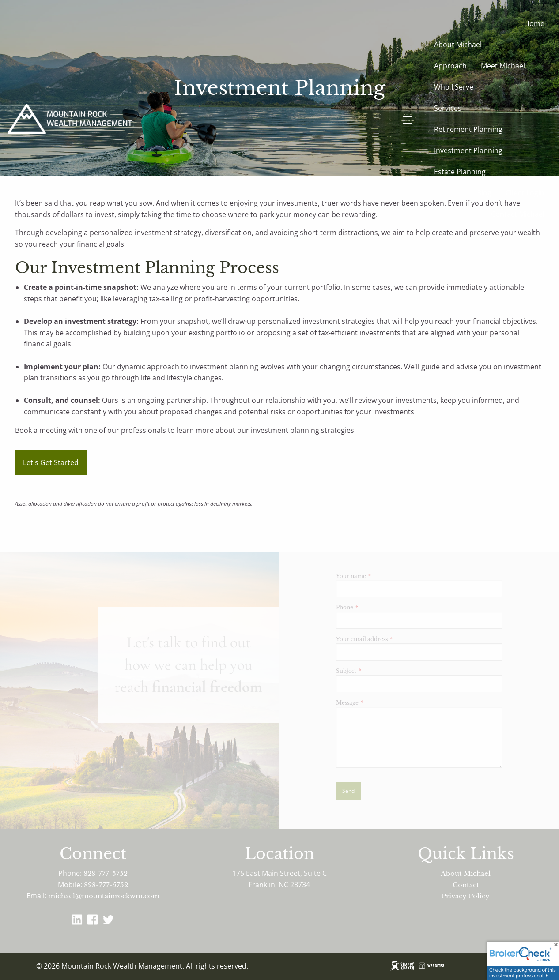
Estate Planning (460, 172)
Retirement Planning (468, 129)
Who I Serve (454, 87)
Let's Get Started (51, 462)
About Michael (458, 45)
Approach (450, 66)
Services (448, 108)
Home (534, 23)
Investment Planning (468, 150)
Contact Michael (518, 214)
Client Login (525, 193)
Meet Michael (503, 66)
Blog (484, 193)
